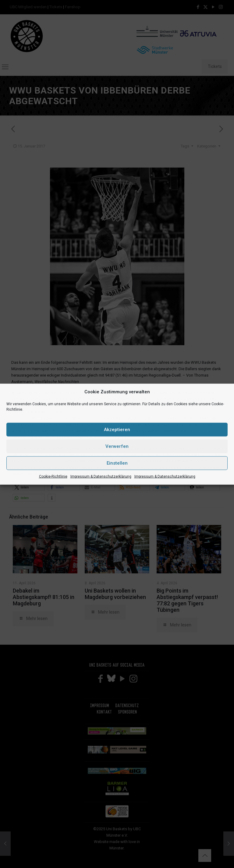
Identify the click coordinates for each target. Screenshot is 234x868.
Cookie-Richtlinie (53, 476)
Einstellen (117, 463)
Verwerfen (117, 446)
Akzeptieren (117, 430)
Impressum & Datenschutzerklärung (101, 476)
